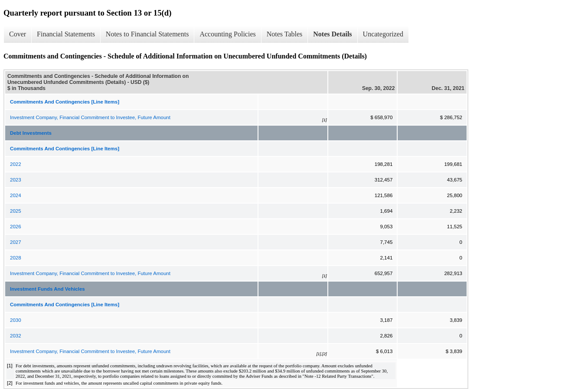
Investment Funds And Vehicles (47, 289)
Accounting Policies (227, 34)
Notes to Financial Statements (147, 34)
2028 (16, 258)
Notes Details (332, 34)
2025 (16, 211)
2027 (16, 242)
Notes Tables (285, 34)
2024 (16, 195)
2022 (16, 164)
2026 (16, 227)
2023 (16, 180)
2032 (16, 336)
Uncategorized (383, 34)
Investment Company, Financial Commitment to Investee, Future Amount (90, 117)
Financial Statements (66, 34)
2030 (16, 320)
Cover (18, 34)
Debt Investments (31, 133)
